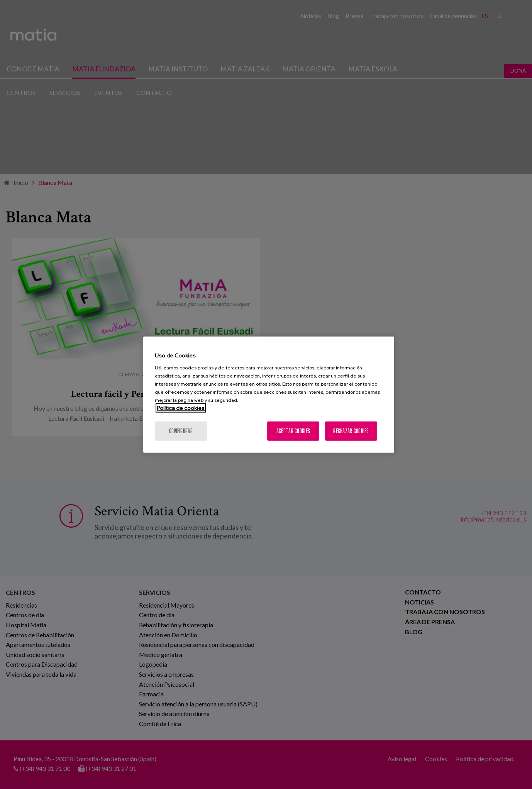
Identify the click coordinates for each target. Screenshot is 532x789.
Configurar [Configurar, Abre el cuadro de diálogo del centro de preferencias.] (181, 431)
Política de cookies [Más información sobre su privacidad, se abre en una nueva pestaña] (181, 408)
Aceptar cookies (293, 431)
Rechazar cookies (351, 431)
